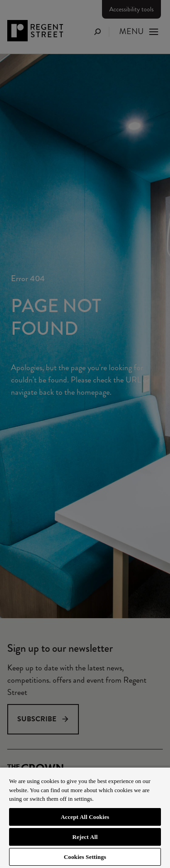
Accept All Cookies (85, 817)
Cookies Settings (85, 857)
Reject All (85, 837)
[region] (85, 817)
